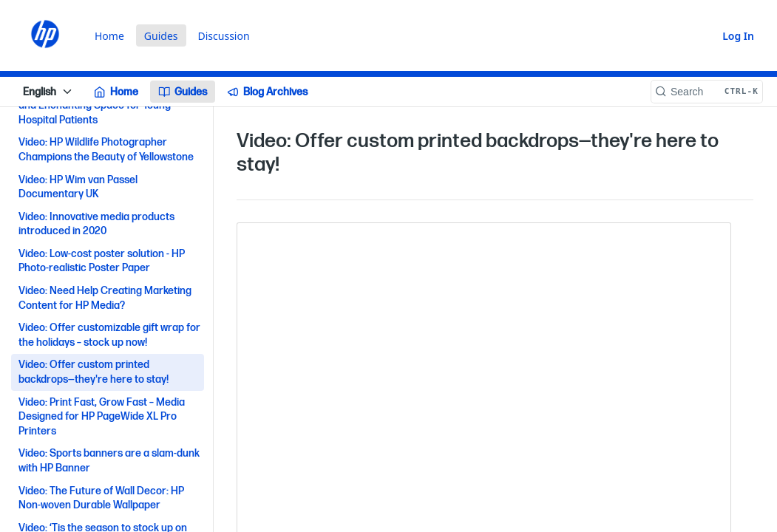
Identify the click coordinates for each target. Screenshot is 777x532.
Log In (738, 36)
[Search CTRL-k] (707, 92)
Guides (161, 36)
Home (109, 36)
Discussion (224, 36)
